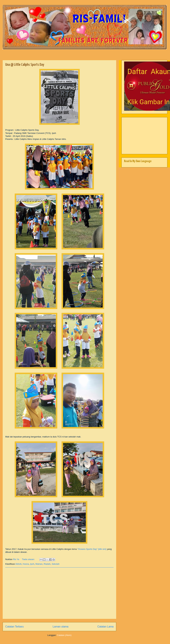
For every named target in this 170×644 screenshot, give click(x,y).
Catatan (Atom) (64, 635)
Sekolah (56, 564)
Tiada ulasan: (29, 559)
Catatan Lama (105, 627)
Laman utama (60, 627)
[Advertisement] (59, 593)
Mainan (39, 564)
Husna (26, 564)
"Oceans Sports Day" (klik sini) (92, 549)
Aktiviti (18, 564)
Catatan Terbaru (15, 627)
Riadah (47, 564)
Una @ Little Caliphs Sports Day (25, 65)
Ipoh (32, 564)
